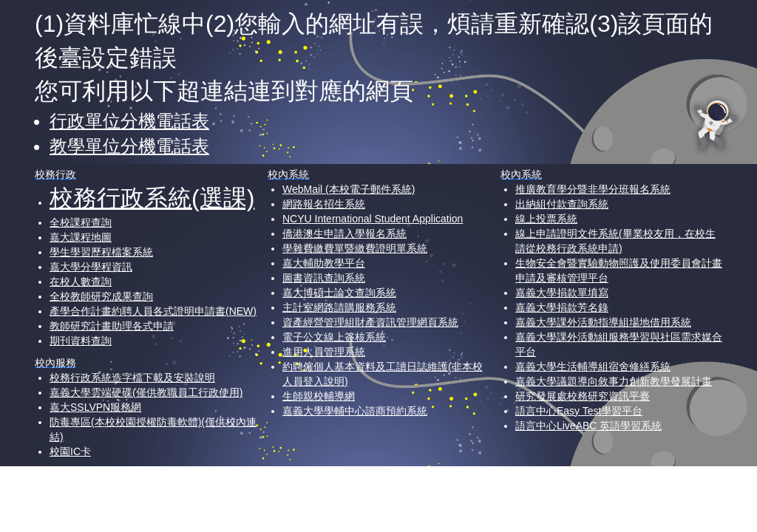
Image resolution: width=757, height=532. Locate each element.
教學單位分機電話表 (129, 146)
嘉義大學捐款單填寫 (562, 293)
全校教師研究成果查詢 (101, 296)
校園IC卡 (70, 451)
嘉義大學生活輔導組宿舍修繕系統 (593, 366)
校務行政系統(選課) (152, 198)
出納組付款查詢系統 (562, 204)
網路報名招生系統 (324, 204)
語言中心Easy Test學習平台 (579, 411)
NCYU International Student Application (373, 219)
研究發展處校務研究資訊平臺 (583, 396)
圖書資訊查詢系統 (324, 278)
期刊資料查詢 (81, 341)
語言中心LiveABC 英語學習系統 (588, 426)
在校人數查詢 (81, 282)
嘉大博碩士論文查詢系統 (339, 293)
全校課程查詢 (81, 222)
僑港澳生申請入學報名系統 (344, 233)
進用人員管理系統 (324, 352)
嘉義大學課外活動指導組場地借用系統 (603, 322)
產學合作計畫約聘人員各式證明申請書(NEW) (153, 311)
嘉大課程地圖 (81, 237)
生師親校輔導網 (319, 396)
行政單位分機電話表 (129, 121)
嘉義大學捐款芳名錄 (562, 307)
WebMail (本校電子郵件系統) (349, 189)
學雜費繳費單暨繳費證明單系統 (355, 248)
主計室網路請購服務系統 (339, 307)
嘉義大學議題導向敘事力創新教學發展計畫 (614, 381)
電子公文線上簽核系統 (334, 337)
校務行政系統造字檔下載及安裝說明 (132, 378)
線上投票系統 (546, 219)
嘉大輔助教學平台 (324, 263)
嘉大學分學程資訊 (91, 267)
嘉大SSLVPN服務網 (95, 407)
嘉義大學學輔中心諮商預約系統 (355, 411)
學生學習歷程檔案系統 (101, 252)
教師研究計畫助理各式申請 (112, 326)
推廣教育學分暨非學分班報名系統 (593, 189)
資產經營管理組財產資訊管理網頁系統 (370, 322)
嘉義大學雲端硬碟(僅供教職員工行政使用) (146, 392)
